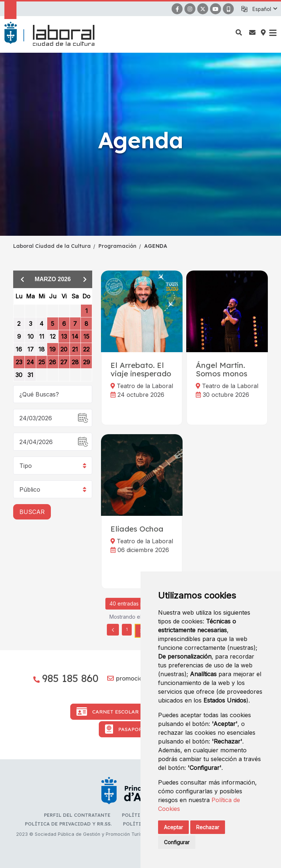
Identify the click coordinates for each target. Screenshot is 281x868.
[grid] (53, 335)
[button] (265, 9)
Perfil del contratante (77, 815)
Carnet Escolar (108, 712)
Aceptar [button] (173, 827)
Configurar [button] (177, 842)
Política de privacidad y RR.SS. (68, 824)
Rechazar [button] (208, 827)
